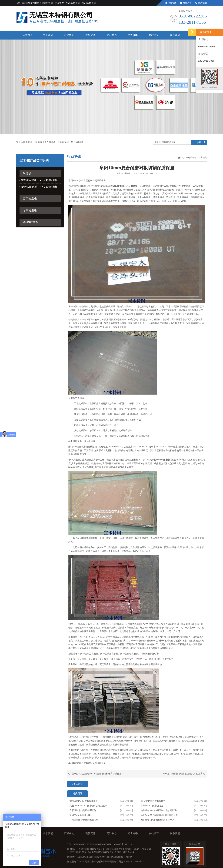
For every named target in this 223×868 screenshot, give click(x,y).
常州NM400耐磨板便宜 (152, 806)
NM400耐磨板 (50, 180)
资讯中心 (111, 35)
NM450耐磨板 (29, 187)
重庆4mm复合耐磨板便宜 (153, 801)
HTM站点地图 (99, 857)
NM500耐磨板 (50, 187)
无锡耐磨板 (63, 142)
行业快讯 (203, 158)
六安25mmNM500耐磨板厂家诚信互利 (88, 806)
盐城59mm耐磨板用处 (80, 815)
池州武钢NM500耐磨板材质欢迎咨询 (159, 810)
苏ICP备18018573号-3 (132, 861)
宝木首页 (28, 35)
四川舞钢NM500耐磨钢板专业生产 (158, 820)
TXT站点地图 (113, 857)
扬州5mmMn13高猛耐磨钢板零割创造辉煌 (160, 815)
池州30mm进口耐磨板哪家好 (84, 801)
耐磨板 (39, 142)
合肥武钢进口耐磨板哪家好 (83, 810)
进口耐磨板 (50, 142)
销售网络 (133, 35)
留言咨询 (187, 3)
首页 (183, 158)
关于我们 (48, 35)
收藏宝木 (172, 3)
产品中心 (69, 35)
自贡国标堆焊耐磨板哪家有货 (84, 820)
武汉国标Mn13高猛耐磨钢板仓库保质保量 (101, 774)
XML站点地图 (85, 857)
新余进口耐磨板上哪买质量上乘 (187, 774)
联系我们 (202, 3)
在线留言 (154, 35)
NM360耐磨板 (29, 180)
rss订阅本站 (126, 857)
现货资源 (90, 35)
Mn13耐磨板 (77, 142)
